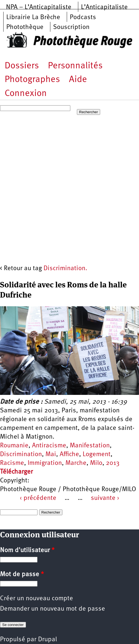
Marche (76, 463)
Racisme (12, 463)
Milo (96, 463)
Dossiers (22, 66)
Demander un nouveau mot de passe (53, 609)
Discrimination (21, 454)
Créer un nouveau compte (37, 599)
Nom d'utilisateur (27, 550)
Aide (78, 80)
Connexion (26, 94)
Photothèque (25, 27)
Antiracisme (49, 446)
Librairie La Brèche (33, 18)
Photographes (32, 80)
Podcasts (83, 18)
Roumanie (14, 446)
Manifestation (90, 446)
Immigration (45, 463)
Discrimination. (65, 269)
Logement (97, 454)
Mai (51, 454)
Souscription (71, 27)
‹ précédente (38, 498)
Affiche (69, 454)
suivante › (105, 498)
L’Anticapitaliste (104, 7)
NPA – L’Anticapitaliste (39, 7)
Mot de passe (22, 575)
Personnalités (75, 66)
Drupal (47, 640)
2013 (113, 463)
